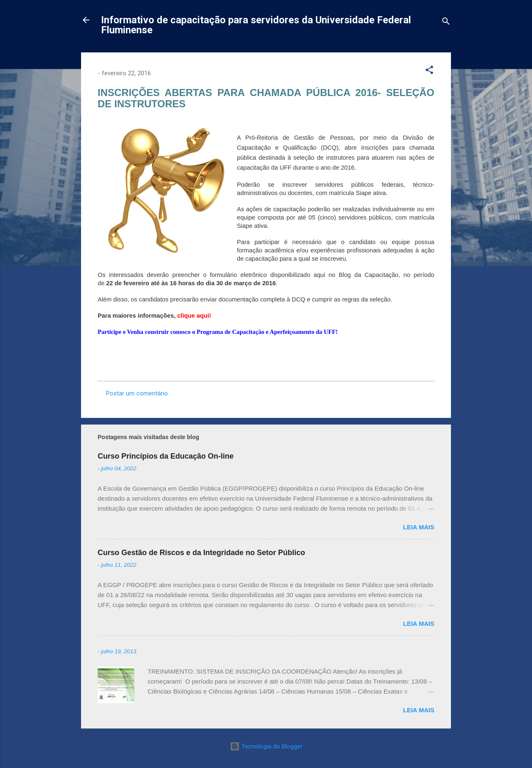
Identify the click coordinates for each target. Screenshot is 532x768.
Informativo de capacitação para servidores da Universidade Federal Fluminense (256, 25)
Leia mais (419, 527)
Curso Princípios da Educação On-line (166, 456)
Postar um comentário (137, 393)
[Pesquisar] (446, 23)
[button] (429, 71)
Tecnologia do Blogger (266, 746)
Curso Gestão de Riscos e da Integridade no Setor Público (201, 553)
